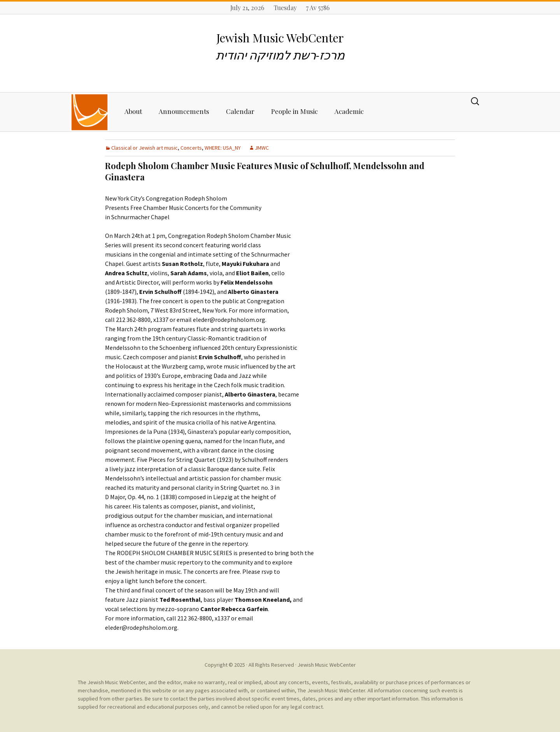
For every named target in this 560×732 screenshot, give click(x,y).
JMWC (262, 148)
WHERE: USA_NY (223, 148)
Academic (349, 111)
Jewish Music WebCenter (327, 665)
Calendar (240, 111)
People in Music (294, 111)
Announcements (184, 111)
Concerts (191, 148)
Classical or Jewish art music (144, 148)
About (133, 111)
